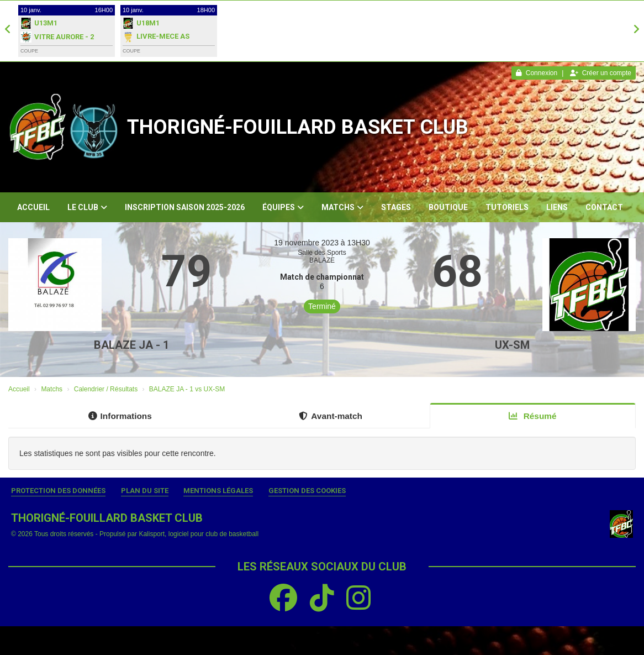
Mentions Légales (218, 491)
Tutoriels (507, 207)
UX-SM (512, 345)
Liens (557, 207)
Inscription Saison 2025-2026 (185, 207)
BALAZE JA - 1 (131, 345)
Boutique (448, 207)
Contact (604, 207)
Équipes (283, 207)
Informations (120, 416)
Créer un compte (601, 73)
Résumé (532, 416)
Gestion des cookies (307, 491)
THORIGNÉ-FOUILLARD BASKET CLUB (298, 127)
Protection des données (58, 491)
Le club (87, 207)
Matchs (342, 207)
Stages (396, 207)
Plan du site (145, 491)
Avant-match (331, 416)
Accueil (33, 207)
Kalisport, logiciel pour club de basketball (199, 534)
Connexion (537, 73)
